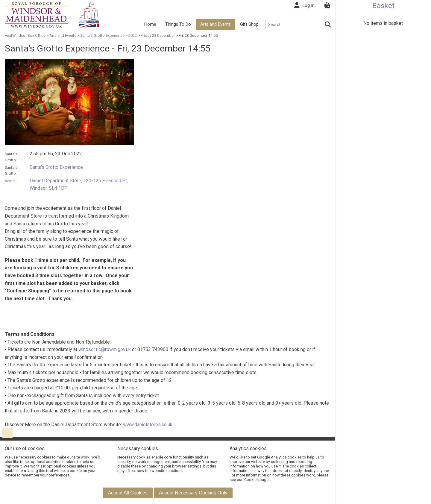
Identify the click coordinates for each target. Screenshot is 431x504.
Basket (383, 6)
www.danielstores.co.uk (148, 425)
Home (150, 24)
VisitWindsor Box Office (26, 35)
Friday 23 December (158, 35)
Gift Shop (249, 24)
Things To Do (178, 24)
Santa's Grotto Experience (102, 35)
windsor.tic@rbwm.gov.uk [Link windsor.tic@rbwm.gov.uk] (105, 349)
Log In (309, 6)
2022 (133, 35)
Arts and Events (215, 24)
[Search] (328, 25)
